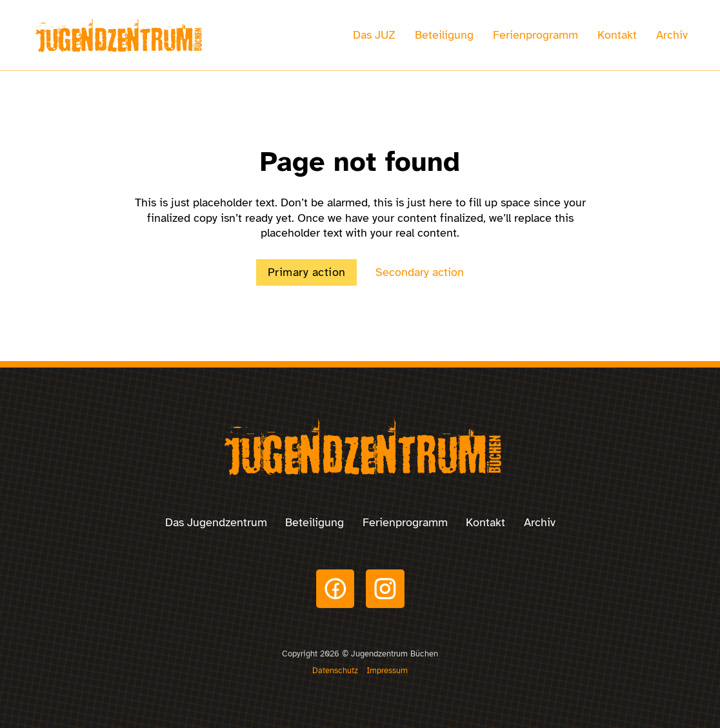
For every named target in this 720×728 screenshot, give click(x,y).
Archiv (672, 35)
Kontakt (617, 35)
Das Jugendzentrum (216, 522)
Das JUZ (374, 35)
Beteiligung (444, 35)
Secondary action (420, 272)
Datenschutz (335, 670)
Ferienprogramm (535, 35)
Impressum (387, 670)
